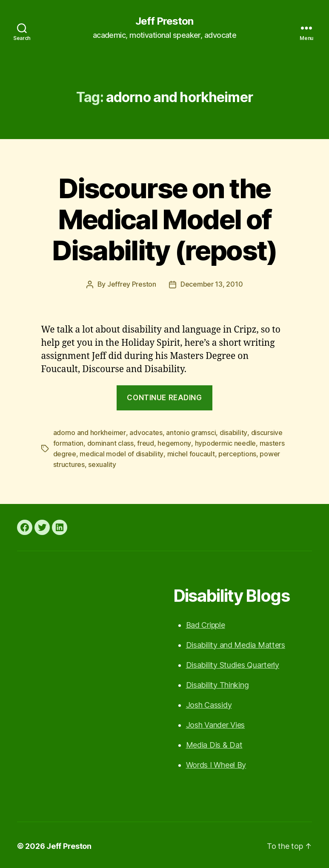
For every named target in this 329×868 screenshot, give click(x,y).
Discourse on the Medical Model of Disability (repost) (164, 219)
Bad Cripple (206, 623)
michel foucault (191, 452)
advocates (146, 432)
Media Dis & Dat (214, 743)
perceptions (237, 452)
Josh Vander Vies (216, 723)
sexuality (102, 463)
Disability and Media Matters (236, 643)
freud (146, 442)
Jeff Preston (164, 21)
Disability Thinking (217, 683)
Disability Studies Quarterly (233, 663)
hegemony (174, 442)
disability (233, 432)
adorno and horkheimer (89, 432)
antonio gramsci (190, 432)
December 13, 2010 (212, 284)
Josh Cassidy (209, 703)
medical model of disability (121, 452)
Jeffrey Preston (132, 284)
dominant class (110, 442)
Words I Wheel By (216, 763)
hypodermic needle (225, 442)
